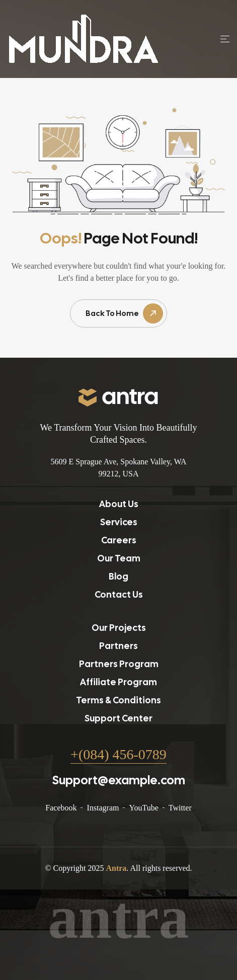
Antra (116, 868)
